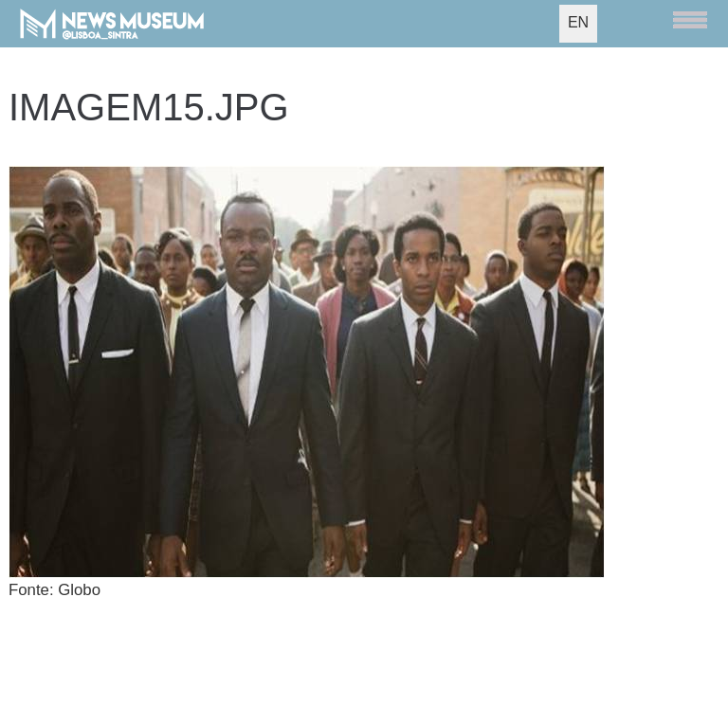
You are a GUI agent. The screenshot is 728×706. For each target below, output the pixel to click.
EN (578, 22)
